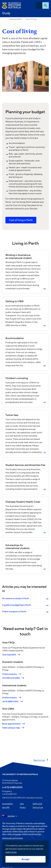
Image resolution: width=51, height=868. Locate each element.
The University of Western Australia (20, 774)
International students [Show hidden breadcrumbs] (4, 19)
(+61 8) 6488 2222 (9, 794)
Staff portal (37, 804)
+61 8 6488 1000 (10, 701)
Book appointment (11, 724)
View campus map (11, 728)
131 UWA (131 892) (11, 678)
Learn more (11, 852)
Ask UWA (6, 807)
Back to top (39, 760)
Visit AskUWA (9, 655)
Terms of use (38, 807)
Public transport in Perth (14, 612)
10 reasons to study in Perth (16, 599)
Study (6, 13)
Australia (11, 816)
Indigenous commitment (13, 838)
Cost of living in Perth (21, 220)
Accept (26, 859)
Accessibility (8, 804)
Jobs (22, 804)
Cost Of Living (31, 19)
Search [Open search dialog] (46, 5)
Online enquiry (9, 674)
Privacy (23, 807)
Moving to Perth (16, 19)
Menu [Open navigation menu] (39, 5)
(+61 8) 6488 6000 (12, 787)
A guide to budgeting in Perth (17, 605)
